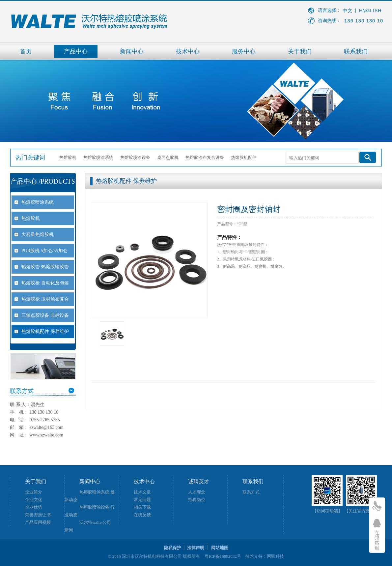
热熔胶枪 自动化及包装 (45, 283)
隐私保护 (173, 548)
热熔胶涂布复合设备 (205, 157)
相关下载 (142, 507)
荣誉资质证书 (38, 515)
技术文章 (142, 492)
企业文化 (34, 500)
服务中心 (244, 51)
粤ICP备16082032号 (223, 556)
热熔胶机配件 (244, 157)
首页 (26, 51)
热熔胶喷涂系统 (98, 157)
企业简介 (34, 492)
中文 (348, 11)
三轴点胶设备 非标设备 (45, 315)
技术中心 (188, 51)
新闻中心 (132, 51)
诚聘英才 (199, 481)
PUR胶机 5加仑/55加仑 (44, 251)
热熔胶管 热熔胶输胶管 (45, 267)
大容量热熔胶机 (38, 235)
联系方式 (251, 492)
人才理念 (197, 492)
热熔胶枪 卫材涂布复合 (45, 299)
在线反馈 (142, 515)
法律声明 (196, 548)
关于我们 (300, 51)
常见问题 (142, 500)
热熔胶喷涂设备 (135, 157)
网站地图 (220, 548)
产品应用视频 (38, 522)
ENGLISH (370, 11)
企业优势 (34, 507)
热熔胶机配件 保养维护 (45, 331)
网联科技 (275, 556)
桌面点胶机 (168, 157)
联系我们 (356, 51)
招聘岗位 (197, 500)
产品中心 (76, 51)
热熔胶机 (68, 157)
